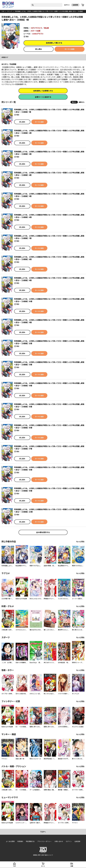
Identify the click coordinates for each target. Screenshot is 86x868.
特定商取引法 (30, 841)
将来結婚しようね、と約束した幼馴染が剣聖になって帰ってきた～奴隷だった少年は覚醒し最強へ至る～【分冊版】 (49, 11)
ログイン (67, 5)
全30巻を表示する (43, 532)
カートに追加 (69, 49)
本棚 (72, 866)
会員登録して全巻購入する (43, 91)
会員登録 (75, 5)
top (3, 11)
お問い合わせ (59, 841)
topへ (43, 832)
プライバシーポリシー (44, 841)
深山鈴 (46, 28)
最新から (82, 102)
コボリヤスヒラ (36, 28)
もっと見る (80, 542)
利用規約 (20, 841)
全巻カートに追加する (43, 97)
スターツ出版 (35, 31)
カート (43, 866)
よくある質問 (10, 841)
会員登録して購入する (54, 43)
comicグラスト (38, 34)
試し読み (39, 49)
